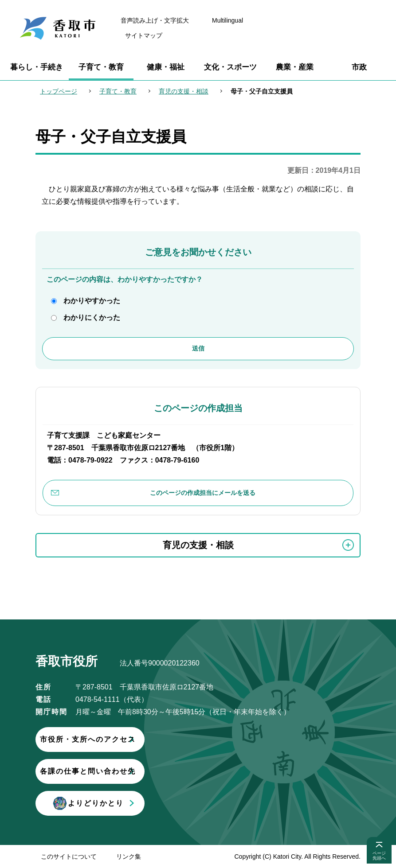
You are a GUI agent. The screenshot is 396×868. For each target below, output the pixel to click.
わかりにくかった (92, 317)
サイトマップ (144, 35)
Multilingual (227, 20)
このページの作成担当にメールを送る (203, 493)
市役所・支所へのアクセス (140, 739)
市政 (359, 67)
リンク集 (129, 856)
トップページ (59, 91)
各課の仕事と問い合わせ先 (140, 771)
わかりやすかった (92, 301)
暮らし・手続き (37, 67)
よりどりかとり (140, 803)
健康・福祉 (166, 67)
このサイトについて (69, 856)
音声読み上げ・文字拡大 (155, 20)
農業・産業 (295, 67)
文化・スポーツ (230, 67)
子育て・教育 (101, 67)
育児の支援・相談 (184, 91)
